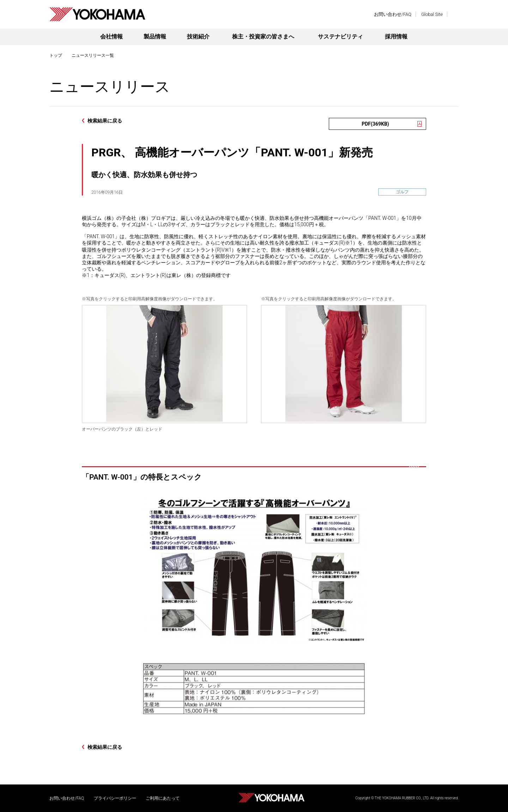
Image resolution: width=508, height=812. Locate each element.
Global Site (432, 14)
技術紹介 (198, 37)
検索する (455, 14)
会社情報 (111, 37)
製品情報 (155, 37)
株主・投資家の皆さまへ (263, 37)
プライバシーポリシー (115, 798)
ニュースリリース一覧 (93, 55)
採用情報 (396, 37)
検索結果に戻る (105, 121)
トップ (56, 55)
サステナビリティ (340, 37)
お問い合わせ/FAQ (393, 14)
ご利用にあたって (163, 798)
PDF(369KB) (375, 124)
